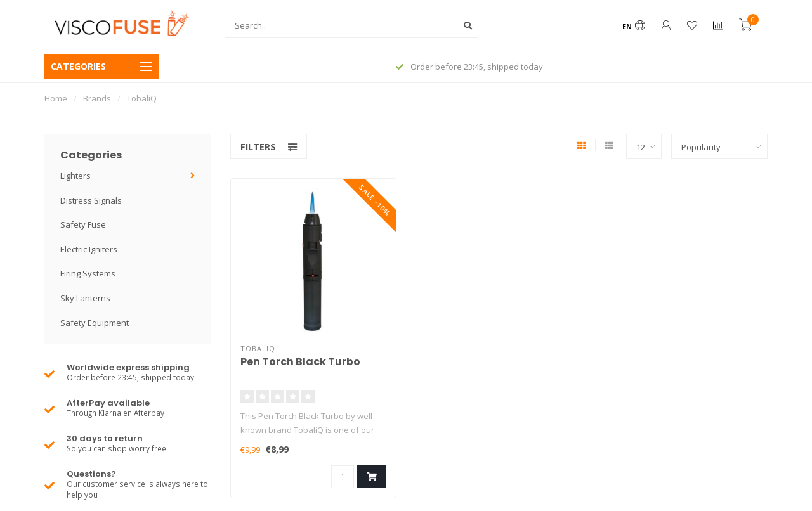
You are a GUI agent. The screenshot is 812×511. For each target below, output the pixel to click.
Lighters (75, 176)
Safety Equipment (95, 323)
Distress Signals (91, 200)
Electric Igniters (89, 249)
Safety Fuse (83, 224)
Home (56, 98)
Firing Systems (88, 273)
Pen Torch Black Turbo (300, 362)
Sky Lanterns (85, 298)
